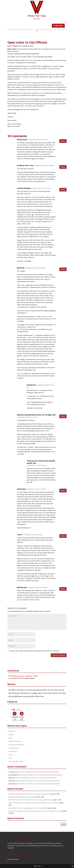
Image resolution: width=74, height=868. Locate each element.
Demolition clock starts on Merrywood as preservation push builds (39, 783)
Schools (11, 754)
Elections (11, 734)
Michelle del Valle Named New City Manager (22, 797)
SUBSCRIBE (58, 26)
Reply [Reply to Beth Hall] (63, 269)
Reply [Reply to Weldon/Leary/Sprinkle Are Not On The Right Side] (63, 416)
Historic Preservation (15, 741)
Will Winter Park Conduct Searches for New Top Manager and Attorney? (31, 800)
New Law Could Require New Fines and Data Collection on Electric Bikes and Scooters (35, 811)
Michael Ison (22, 587)
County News (13, 751)
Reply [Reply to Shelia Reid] (63, 490)
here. (32, 678)
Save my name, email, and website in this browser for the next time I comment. (35, 651)
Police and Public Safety (16, 761)
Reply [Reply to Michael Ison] (63, 589)
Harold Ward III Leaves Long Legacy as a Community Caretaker (28, 808)
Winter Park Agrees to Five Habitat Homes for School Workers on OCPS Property (34, 803)
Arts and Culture (13, 748)
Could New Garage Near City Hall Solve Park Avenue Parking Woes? (39, 772)
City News (12, 731)
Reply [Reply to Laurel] (63, 536)
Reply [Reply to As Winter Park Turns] (63, 167)
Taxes (10, 758)
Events (10, 738)
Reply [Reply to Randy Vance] (63, 141)
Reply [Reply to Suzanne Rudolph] (63, 190)
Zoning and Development (16, 744)
